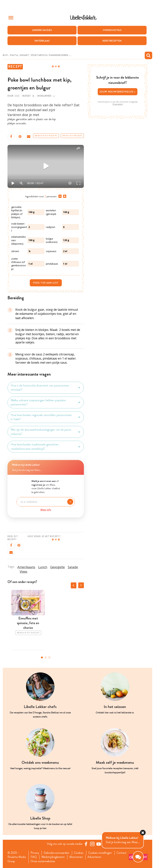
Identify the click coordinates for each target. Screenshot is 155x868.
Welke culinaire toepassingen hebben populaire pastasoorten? (46, 402)
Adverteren (94, 857)
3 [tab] (49, 657)
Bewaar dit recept (46, 136)
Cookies (79, 853)
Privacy (35, 853)
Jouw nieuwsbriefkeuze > (118, 92)
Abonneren (76, 857)
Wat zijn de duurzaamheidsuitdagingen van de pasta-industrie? (46, 432)
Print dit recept (72, 136)
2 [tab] (46, 657)
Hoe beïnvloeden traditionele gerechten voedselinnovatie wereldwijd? (46, 447)
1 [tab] (42, 657)
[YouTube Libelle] (99, 844)
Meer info (46, 510)
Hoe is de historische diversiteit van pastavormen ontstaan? (46, 388)
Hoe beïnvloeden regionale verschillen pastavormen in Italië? (46, 417)
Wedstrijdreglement (53, 857)
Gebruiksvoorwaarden (56, 853)
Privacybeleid (118, 104)
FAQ (34, 857)
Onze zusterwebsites (43, 861)
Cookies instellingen (100, 853)
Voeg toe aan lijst (46, 283)
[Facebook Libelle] (86, 844)
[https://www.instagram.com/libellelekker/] (92, 844)
